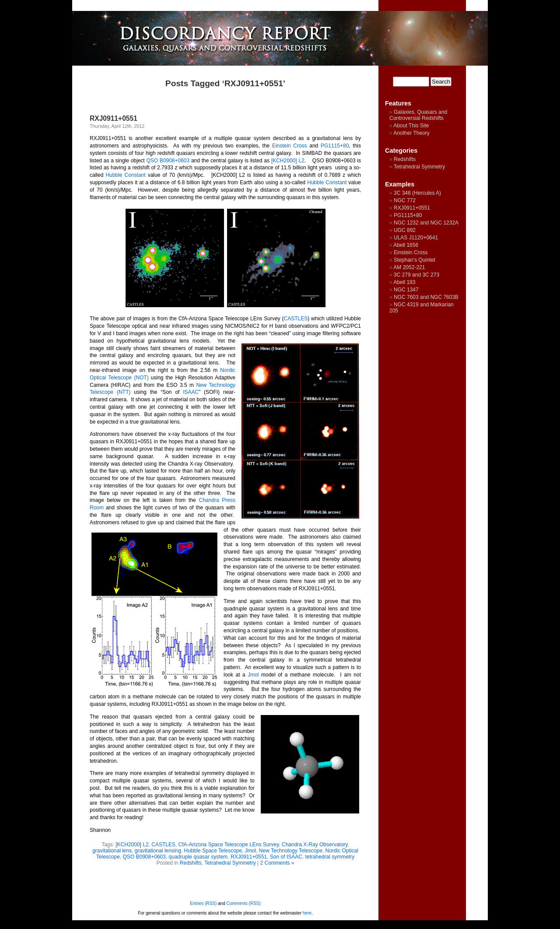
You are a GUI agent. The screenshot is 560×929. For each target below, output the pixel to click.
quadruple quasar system (198, 857)
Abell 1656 (406, 245)
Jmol (253, 675)
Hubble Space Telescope (213, 851)
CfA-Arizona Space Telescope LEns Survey (229, 845)
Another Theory (411, 133)
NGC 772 (405, 200)
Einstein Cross (290, 146)
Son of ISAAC (286, 857)
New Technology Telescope (291, 851)
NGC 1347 (406, 290)
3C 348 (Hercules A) (417, 193)
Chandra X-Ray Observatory (315, 845)
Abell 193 (404, 282)
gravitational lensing (158, 851)
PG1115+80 (335, 146)
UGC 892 (405, 230)
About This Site (411, 126)
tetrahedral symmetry (330, 857)
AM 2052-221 (409, 267)
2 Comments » (277, 863)
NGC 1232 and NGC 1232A (426, 223)
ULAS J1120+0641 (416, 238)
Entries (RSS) (203, 903)
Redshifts (191, 863)
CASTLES (296, 319)
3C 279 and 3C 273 (416, 275)
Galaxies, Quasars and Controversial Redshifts (418, 115)
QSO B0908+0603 (168, 161)
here (307, 913)
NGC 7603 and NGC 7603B (426, 297)
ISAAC (191, 392)
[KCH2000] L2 (288, 161)
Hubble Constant (125, 175)
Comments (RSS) (244, 903)
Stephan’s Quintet (415, 260)
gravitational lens (112, 851)
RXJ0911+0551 (114, 118)
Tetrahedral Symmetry (230, 863)
